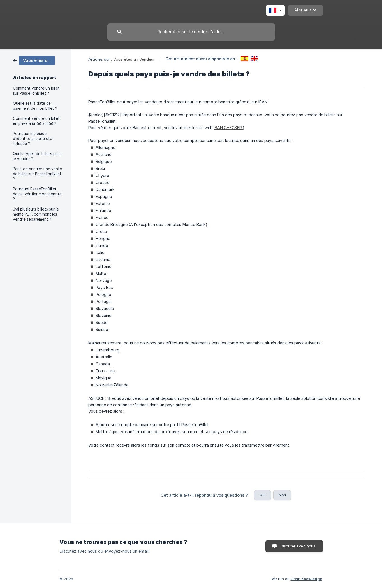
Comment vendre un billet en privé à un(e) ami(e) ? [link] (36, 121)
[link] (34, 60)
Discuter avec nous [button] (298, 546)
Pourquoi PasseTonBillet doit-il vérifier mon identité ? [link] (37, 194)
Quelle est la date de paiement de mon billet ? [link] (35, 106)
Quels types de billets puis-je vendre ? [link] (38, 156)
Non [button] (282, 495)
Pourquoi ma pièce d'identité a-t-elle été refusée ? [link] (33, 139)
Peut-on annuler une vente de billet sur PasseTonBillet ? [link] (37, 174)
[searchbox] (191, 32)
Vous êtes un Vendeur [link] (134, 59)
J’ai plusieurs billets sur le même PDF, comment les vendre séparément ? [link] (36, 214)
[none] (275, 10)
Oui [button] (263, 495)
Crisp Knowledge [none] (306, 579)
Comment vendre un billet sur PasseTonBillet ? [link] (36, 91)
